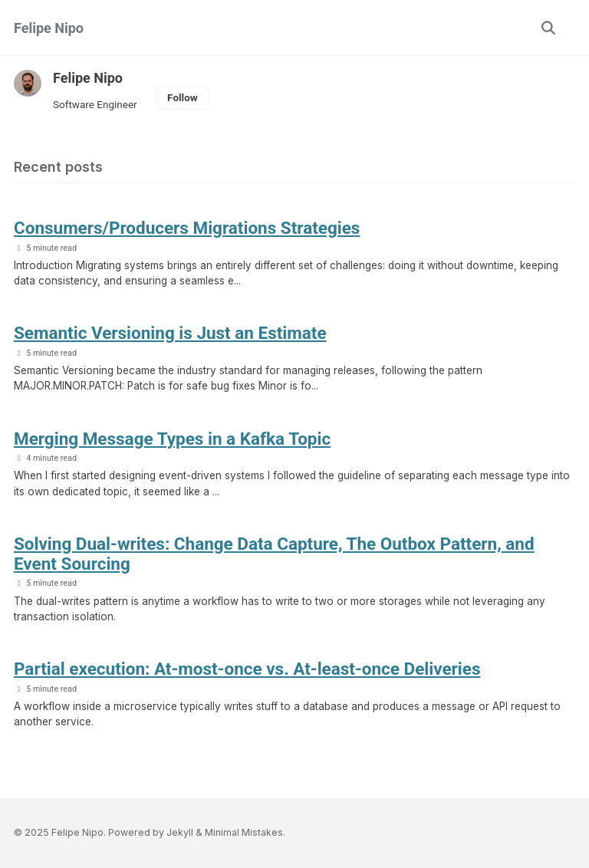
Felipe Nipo (49, 28)
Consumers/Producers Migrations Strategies (187, 228)
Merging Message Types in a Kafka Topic (172, 439)
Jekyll (180, 832)
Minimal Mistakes (244, 832)
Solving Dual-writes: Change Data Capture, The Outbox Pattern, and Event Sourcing (274, 554)
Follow (183, 97)
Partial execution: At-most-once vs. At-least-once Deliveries (247, 669)
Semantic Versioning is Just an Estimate (170, 333)
